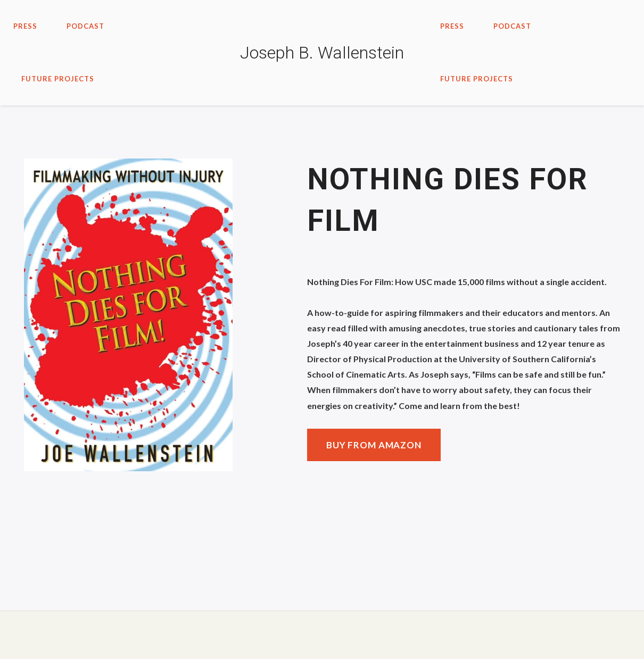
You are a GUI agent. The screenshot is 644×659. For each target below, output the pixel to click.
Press (25, 26)
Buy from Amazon (374, 445)
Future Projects (58, 79)
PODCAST (85, 26)
